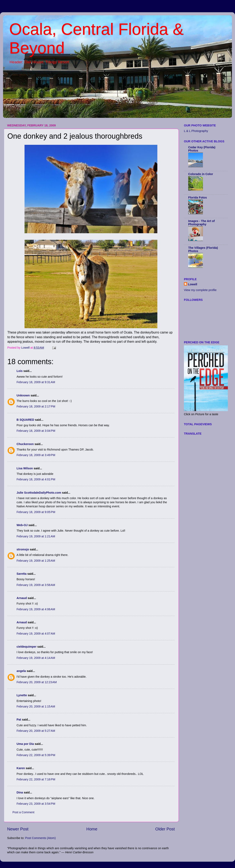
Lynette (22, 695)
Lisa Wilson (25, 468)
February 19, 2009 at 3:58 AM (36, 585)
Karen (21, 768)
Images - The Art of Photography (201, 223)
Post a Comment (23, 812)
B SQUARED (25, 420)
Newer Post (18, 829)
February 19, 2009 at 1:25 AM (36, 561)
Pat (19, 720)
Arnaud (22, 598)
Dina (20, 792)
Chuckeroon (25, 444)
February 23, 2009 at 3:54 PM (36, 804)
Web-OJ (22, 525)
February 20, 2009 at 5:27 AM (36, 731)
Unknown (23, 395)
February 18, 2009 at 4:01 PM (36, 479)
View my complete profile (200, 290)
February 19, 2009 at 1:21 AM (36, 536)
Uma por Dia (25, 744)
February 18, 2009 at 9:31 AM (36, 382)
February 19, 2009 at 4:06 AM (36, 609)
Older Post (165, 829)
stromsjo (23, 549)
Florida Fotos (198, 197)
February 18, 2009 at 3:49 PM (36, 455)
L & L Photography (196, 131)
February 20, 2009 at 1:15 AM (36, 706)
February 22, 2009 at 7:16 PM (36, 779)
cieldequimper (27, 647)
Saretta (22, 574)
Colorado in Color (201, 174)
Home (92, 829)
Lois (20, 371)
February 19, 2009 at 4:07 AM (36, 634)
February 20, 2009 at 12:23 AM (37, 682)
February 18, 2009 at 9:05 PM (36, 512)
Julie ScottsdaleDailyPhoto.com (39, 493)
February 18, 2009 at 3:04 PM (36, 431)
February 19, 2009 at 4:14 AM (36, 658)
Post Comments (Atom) (40, 838)
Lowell (193, 284)
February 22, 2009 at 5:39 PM (36, 755)
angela (21, 671)
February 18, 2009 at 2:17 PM (36, 406)
